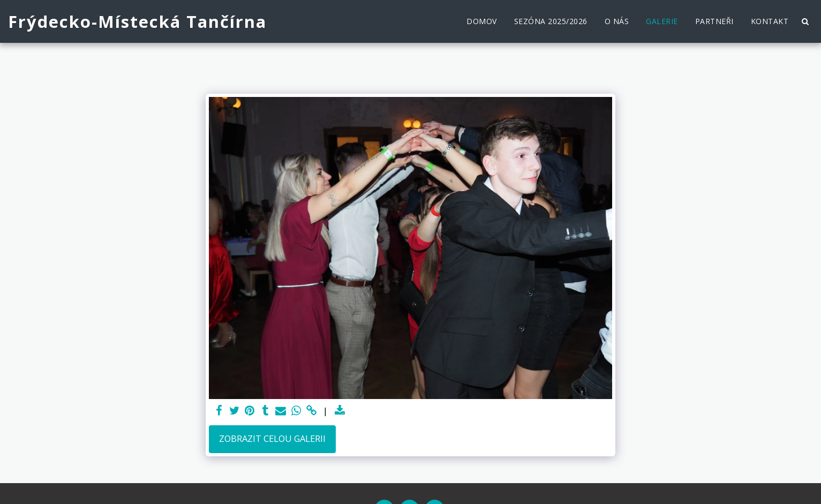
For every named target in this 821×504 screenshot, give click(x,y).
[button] (805, 21)
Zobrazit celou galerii (272, 438)
